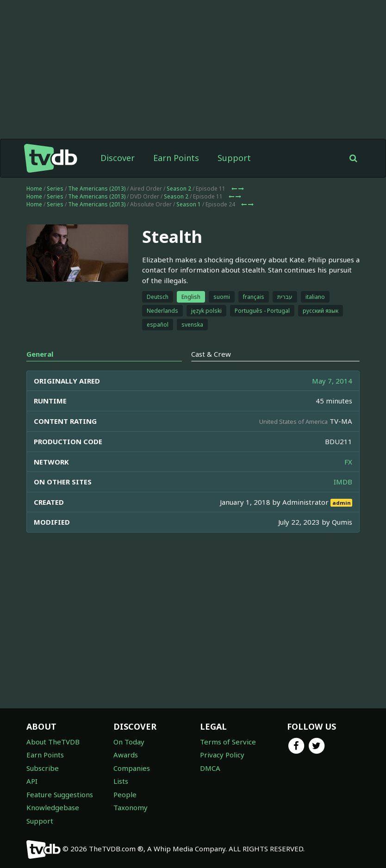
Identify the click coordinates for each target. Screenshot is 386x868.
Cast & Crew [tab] (211, 354)
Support (234, 158)
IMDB (343, 482)
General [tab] (40, 354)
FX (348, 462)
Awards (126, 755)
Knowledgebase (53, 807)
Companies (132, 768)
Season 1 (189, 204)
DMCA (210, 768)
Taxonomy (131, 807)
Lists (121, 781)
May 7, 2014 (332, 381)
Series (55, 189)
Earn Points (176, 158)
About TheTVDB (53, 742)
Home (34, 189)
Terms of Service (228, 742)
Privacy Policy (222, 755)
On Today (129, 742)
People (125, 794)
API (32, 781)
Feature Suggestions (60, 794)
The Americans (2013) (97, 189)
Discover (118, 158)
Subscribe (43, 768)
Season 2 (179, 189)
